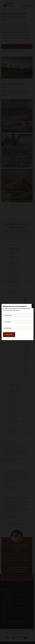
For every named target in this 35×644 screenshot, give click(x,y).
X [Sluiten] (33, 306)
